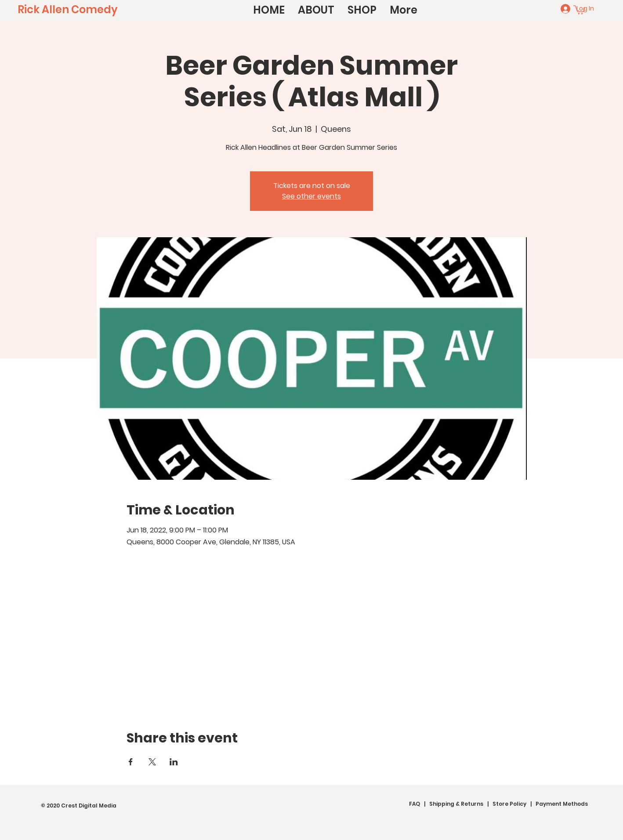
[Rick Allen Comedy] (68, 9)
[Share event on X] (152, 762)
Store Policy (509, 804)
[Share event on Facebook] (131, 762)
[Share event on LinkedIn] (174, 762)
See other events (311, 196)
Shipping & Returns (456, 804)
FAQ (415, 804)
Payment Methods (562, 804)
